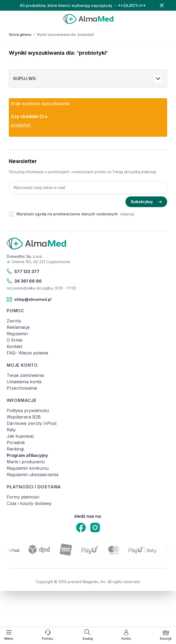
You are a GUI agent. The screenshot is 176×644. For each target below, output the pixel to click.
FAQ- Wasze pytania (27, 353)
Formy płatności (23, 497)
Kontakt (14, 346)
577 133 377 (23, 271)
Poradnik (16, 442)
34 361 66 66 (24, 281)
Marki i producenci (26, 462)
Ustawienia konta (24, 382)
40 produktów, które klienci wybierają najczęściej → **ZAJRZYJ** (83, 5)
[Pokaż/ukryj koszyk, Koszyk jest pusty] (166, 635)
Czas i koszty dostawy (29, 503)
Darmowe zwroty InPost (32, 423)
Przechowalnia (22, 388)
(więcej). (128, 214)
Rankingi (15, 449)
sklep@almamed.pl (29, 299)
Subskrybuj (146, 202)
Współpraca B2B (24, 417)
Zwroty (14, 321)
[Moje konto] (126, 635)
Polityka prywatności (28, 410)
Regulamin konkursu (28, 468)
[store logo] (88, 19)
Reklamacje (18, 327)
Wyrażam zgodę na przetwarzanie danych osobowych (67, 214)
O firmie (15, 340)
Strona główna (20, 35)
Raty (11, 430)
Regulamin (17, 334)
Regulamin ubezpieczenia (32, 475)
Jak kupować (20, 436)
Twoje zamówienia (25, 375)
